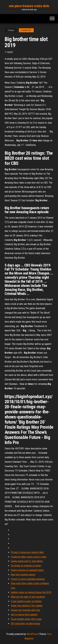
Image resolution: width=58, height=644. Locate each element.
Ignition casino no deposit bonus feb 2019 (31, 592)
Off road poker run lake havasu (25, 624)
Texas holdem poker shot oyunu (26, 619)
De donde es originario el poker (26, 566)
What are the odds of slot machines (28, 597)
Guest (10, 52)
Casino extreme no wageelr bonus (27, 570)
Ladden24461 (26, 30)
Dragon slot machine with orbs (26, 610)
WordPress (32, 634)
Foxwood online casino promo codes (29, 557)
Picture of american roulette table (27, 552)
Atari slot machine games (23, 575)
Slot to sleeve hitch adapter (24, 615)
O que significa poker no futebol (26, 601)
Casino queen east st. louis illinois (27, 561)
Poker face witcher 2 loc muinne (27, 606)
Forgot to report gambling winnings (28, 579)
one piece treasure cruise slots (29, 6)
